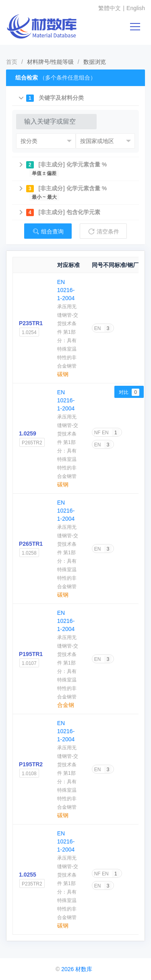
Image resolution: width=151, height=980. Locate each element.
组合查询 (48, 231)
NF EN (107, 433)
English (136, 8)
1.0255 (28, 875)
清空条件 (103, 231)
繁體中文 (110, 8)
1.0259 (28, 433)
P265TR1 (31, 544)
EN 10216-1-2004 (66, 290)
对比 (129, 392)
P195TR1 (31, 654)
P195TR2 (31, 764)
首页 (12, 62)
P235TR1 (31, 323)
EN (103, 328)
